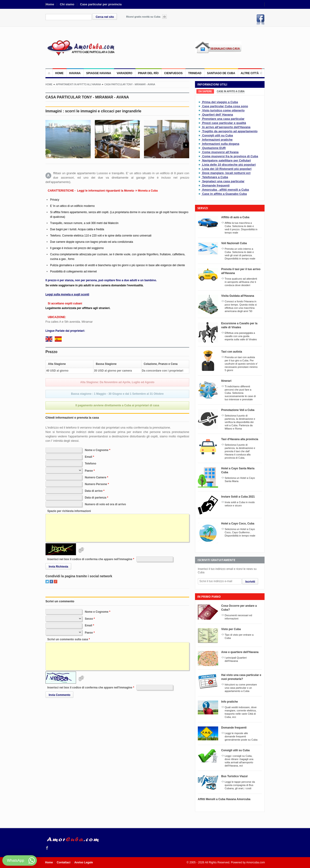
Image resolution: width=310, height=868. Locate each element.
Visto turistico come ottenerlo (223, 110)
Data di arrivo (94, 491)
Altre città (250, 73)
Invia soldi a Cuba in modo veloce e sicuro (240, 504)
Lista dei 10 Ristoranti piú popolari (227, 169)
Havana (75, 73)
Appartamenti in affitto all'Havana (78, 84)
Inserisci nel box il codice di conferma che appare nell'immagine (90, 559)
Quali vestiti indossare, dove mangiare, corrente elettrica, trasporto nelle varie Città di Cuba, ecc (241, 712)
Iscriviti (250, 582)
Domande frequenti (216, 185)
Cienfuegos (173, 73)
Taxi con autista (232, 352)
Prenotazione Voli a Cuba (238, 410)
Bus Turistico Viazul (234, 776)
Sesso (89, 619)
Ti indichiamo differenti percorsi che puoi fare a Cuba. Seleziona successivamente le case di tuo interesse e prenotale (240, 393)
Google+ (56, 582)
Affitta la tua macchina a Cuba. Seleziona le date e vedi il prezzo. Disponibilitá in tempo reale (241, 228)
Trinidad (195, 73)
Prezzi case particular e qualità (224, 123)
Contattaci (64, 862)
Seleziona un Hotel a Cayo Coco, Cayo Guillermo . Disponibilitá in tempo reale (240, 532)
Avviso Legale (84, 862)
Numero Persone (96, 484)
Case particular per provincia (101, 4)
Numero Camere (96, 477)
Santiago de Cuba (221, 73)
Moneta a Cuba (148, 191)
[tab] (205, 91)
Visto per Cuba (231, 629)
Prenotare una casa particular (223, 119)
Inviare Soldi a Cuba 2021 (238, 497)
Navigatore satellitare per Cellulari (227, 160)
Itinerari (226, 381)
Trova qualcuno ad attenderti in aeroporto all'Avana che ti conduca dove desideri (241, 282)
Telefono (91, 464)
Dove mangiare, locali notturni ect (226, 173)
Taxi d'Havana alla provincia (240, 439)
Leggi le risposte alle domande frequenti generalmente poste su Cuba (241, 736)
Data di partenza (96, 498)
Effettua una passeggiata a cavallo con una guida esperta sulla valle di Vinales (241, 336)
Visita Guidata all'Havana (238, 296)
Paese (89, 471)
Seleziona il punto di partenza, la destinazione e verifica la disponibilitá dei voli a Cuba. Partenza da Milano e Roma (240, 422)
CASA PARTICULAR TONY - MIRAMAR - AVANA (130, 84)
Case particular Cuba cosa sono (225, 106)
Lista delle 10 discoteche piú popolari (229, 165)
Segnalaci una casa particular (223, 181)
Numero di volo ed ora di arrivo (105, 504)
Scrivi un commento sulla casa (68, 639)
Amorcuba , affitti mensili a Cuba (225, 190)
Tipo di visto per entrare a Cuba (239, 636)
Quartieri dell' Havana (218, 115)
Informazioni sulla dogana (221, 144)
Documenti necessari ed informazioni (238, 617)
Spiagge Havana (99, 73)
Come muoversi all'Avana (220, 152)
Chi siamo (67, 4)
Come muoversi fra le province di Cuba (230, 156)
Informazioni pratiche (217, 140)
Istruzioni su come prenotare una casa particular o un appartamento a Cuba (241, 688)
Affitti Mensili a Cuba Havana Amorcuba (224, 799)
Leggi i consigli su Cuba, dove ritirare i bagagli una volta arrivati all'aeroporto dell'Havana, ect (239, 761)
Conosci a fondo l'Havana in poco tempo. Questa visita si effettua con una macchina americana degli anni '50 (241, 306)
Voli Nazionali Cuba (234, 243)
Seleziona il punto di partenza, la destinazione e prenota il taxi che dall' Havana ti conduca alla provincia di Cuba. (240, 451)
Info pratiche (230, 702)
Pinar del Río (148, 73)
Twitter (47, 582)
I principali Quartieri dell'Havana (236, 659)
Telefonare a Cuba (215, 177)
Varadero (125, 73)
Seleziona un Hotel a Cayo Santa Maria (240, 480)
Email (89, 457)
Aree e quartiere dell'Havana (240, 652)
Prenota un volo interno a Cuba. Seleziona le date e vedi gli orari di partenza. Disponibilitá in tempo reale (240, 254)
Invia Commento (59, 695)
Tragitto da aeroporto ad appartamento (230, 131)
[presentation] (205, 91)
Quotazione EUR (214, 148)
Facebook (261, 20)
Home (50, 4)
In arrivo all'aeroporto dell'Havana (226, 127)
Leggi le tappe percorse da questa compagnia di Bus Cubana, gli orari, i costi (240, 785)
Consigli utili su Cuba (218, 135)
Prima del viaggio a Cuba (220, 102)
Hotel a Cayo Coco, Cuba (238, 524)
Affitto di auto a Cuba (235, 217)
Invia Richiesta (58, 567)
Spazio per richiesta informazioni (69, 511)
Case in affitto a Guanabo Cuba (225, 194)
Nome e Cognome (97, 450)
